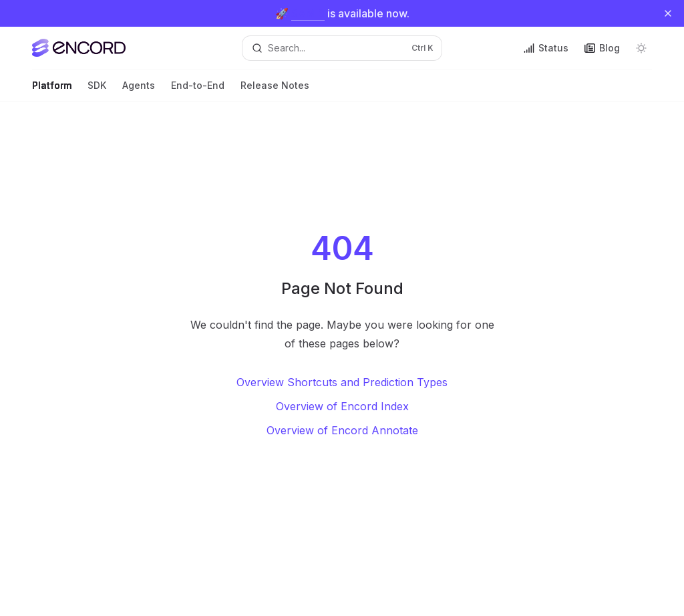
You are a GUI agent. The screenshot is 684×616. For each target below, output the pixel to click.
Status (546, 48)
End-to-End (198, 91)
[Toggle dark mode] (641, 48)
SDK (97, 91)
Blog (602, 48)
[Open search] (342, 48)
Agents (139, 91)
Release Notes (275, 91)
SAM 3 (308, 13)
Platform (52, 91)
